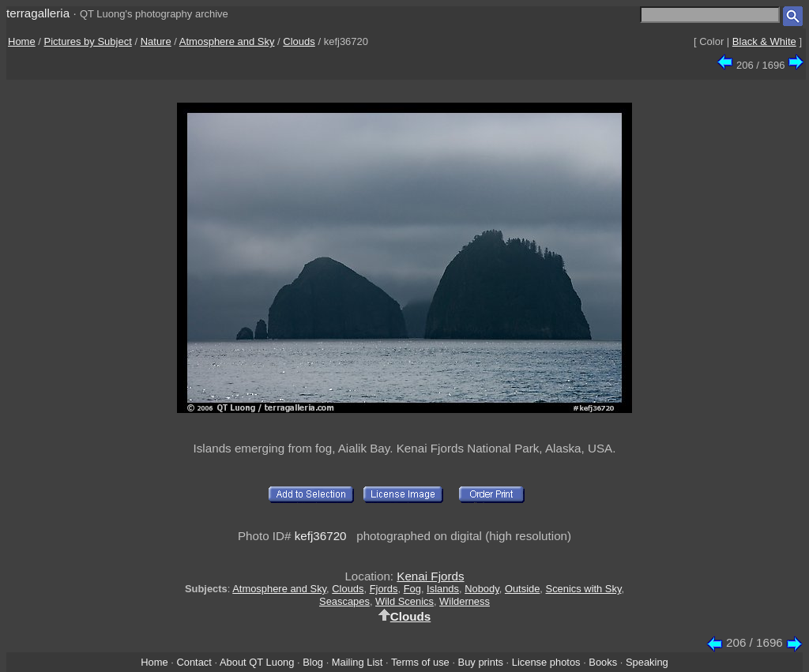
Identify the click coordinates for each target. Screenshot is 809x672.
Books (603, 662)
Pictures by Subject (88, 41)
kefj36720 (321, 536)
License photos (546, 662)
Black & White (764, 41)
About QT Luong (257, 662)
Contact (194, 662)
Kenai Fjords (430, 576)
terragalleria (38, 13)
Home (22, 41)
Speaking (647, 662)
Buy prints (481, 662)
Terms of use (420, 662)
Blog (313, 662)
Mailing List (357, 662)
